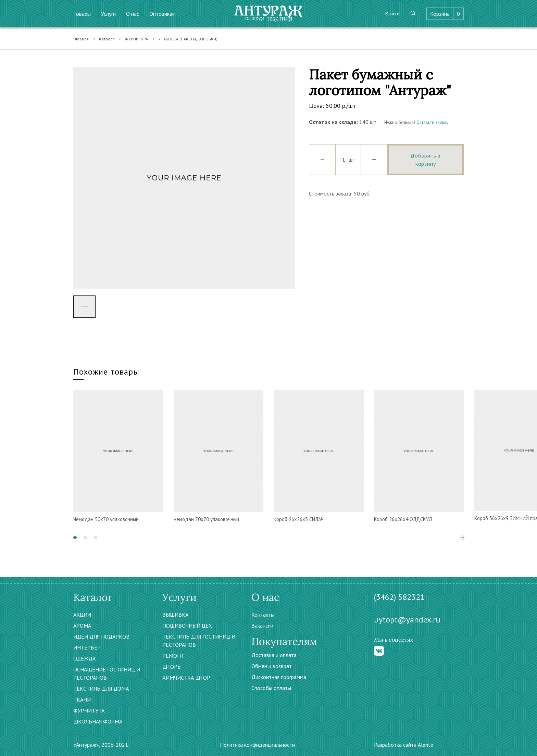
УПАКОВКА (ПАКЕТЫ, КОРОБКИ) (188, 39)
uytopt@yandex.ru (407, 620)
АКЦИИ (82, 615)
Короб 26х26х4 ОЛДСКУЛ (403, 519)
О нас (133, 14)
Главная (81, 39)
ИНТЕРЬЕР (87, 647)
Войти (392, 13)
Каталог (107, 39)
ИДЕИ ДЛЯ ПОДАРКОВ (101, 637)
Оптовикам (163, 14)
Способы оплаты (271, 688)
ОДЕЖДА (84, 658)
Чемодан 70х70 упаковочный (206, 519)
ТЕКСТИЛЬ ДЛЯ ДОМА (101, 689)
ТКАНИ (82, 700)
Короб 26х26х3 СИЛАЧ (299, 519)
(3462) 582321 (399, 597)
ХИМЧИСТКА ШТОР (186, 678)
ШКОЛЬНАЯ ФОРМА (98, 721)
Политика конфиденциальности (257, 745)
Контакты (263, 615)
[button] (75, 538)
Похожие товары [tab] (106, 372)
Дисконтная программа (279, 677)
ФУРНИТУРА (136, 39)
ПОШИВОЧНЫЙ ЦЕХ (187, 626)
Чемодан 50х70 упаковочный (106, 519)
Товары (82, 14)
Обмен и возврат (272, 666)
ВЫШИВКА (175, 615)
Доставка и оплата (274, 655)
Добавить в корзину (426, 160)
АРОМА (82, 626)
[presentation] (462, 538)
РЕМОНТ (173, 656)
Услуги (108, 14)
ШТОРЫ (172, 667)
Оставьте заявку (432, 122)
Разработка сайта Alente (404, 745)
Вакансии (262, 626)
